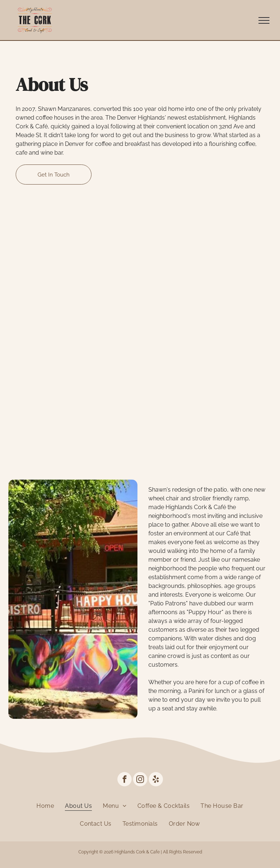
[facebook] (125, 780)
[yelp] (156, 780)
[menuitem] (45, 806)
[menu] (264, 20)
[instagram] (140, 780)
